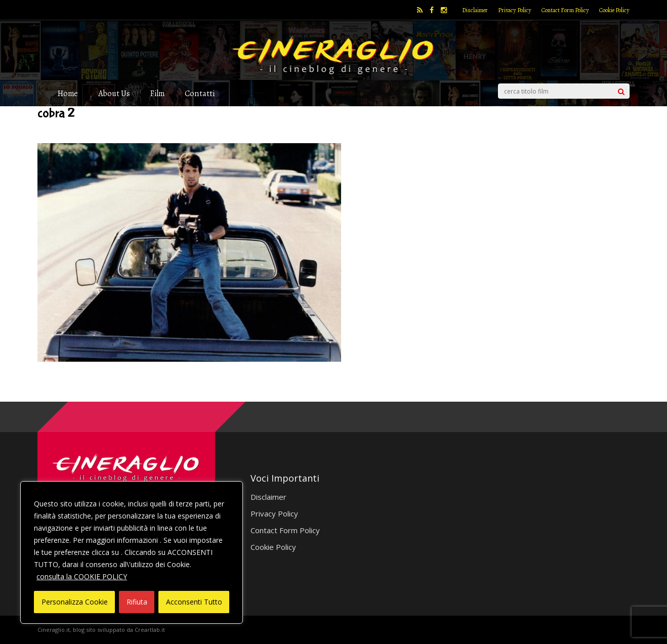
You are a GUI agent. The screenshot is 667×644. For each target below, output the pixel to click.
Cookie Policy (614, 10)
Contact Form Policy (565, 10)
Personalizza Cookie (75, 602)
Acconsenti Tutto (194, 602)
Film (157, 93)
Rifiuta (137, 602)
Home (68, 93)
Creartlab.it (150, 630)
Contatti (200, 93)
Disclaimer (475, 10)
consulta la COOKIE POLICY (82, 576)
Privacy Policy (515, 10)
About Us (114, 93)
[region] (132, 552)
